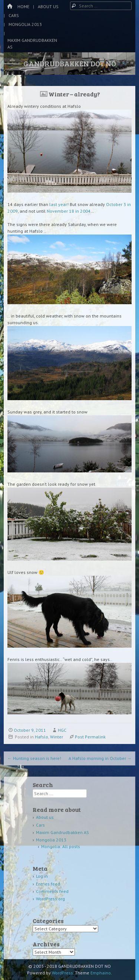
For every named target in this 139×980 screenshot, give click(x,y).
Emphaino (101, 973)
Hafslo (42, 737)
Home (23, 6)
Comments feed (52, 891)
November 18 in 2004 (69, 211)
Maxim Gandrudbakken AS (32, 44)
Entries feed (48, 884)
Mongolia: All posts (61, 846)
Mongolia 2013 (25, 24)
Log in (42, 876)
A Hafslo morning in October (100, 758)
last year (58, 204)
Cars (14, 15)
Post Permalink (90, 737)
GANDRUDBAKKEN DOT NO (70, 63)
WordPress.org (50, 899)
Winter (57, 737)
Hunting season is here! (34, 758)
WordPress (62, 973)
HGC (62, 730)
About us (48, 6)
